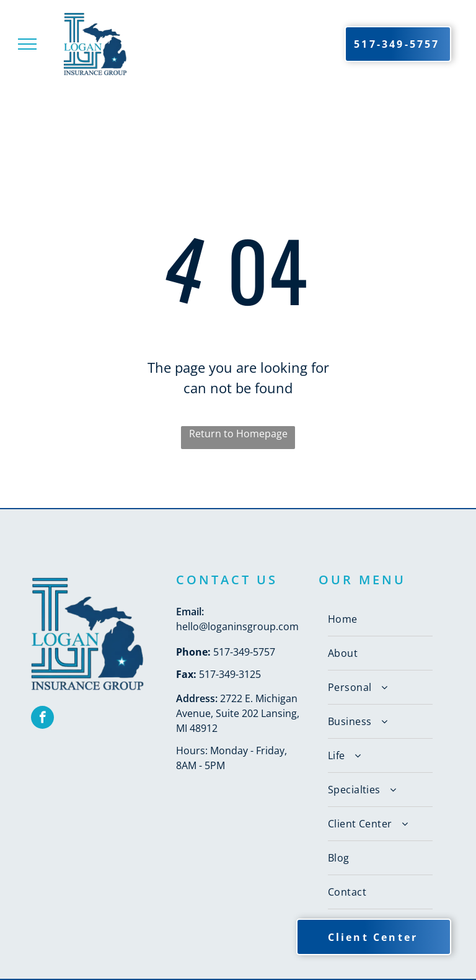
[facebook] (42, 719)
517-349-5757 (244, 652)
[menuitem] (380, 619)
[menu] (27, 44)
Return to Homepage (238, 434)
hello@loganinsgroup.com (237, 626)
